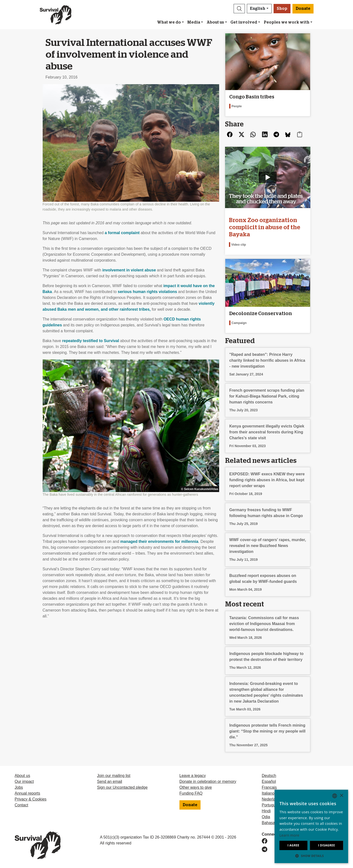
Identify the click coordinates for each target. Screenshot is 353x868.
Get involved (244, 22)
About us (215, 22)
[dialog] (311, 826)
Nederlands (272, 799)
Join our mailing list (114, 776)
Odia (266, 817)
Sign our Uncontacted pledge (122, 787)
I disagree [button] (326, 845)
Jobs (19, 787)
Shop (282, 9)
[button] (239, 9)
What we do (169, 22)
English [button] (258, 9)
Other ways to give (196, 787)
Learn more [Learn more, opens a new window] (289, 835)
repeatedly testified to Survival (91, 341)
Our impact (24, 781)
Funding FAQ (191, 793)
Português (271, 805)
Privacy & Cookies (31, 799)
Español (269, 781)
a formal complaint (122, 233)
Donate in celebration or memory (208, 781)
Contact (21, 805)
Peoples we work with (287, 22)
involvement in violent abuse (129, 270)
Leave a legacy (193, 776)
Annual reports (27, 793)
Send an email (110, 781)
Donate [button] (303, 9)
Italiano (268, 793)
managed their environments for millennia (159, 541)
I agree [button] (293, 845)
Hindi (266, 811)
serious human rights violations (147, 292)
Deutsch (269, 776)
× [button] (341, 796)
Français (269, 787)
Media (194, 22)
